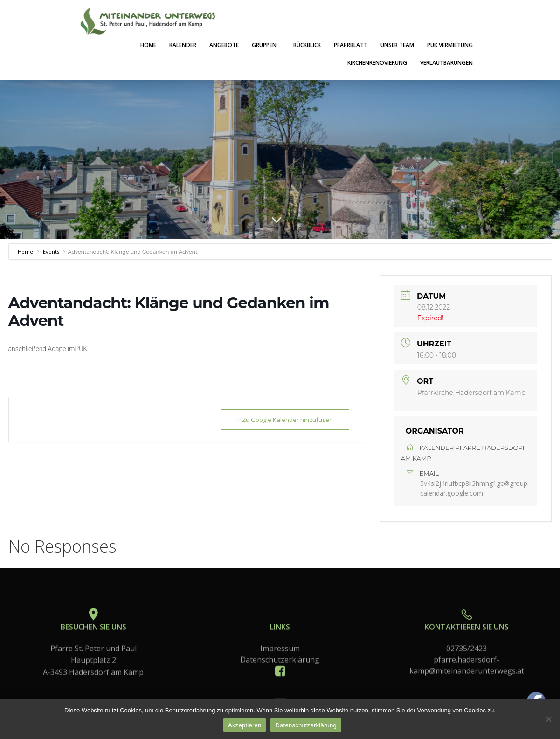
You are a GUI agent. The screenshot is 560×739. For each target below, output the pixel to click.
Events (51, 252)
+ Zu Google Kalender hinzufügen (285, 420)
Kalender (183, 45)
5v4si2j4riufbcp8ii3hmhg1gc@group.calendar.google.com (474, 488)
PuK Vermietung (450, 45)
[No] (548, 719)
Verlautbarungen (446, 63)
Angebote (224, 45)
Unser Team (397, 45)
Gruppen (266, 45)
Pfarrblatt (351, 45)
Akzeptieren (245, 725)
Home (148, 45)
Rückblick (307, 45)
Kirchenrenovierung (377, 63)
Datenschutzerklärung (306, 725)
